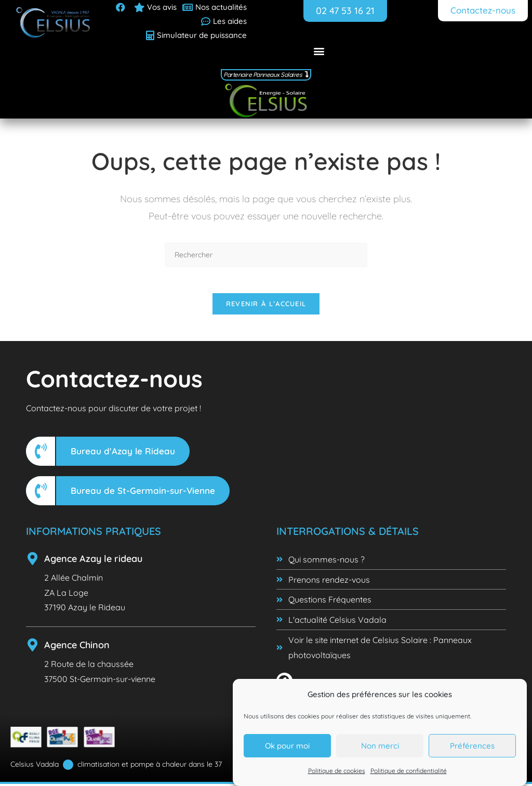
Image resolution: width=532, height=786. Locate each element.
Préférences (472, 747)
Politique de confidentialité (409, 772)
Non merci (380, 747)
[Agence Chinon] (32, 647)
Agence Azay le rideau (93, 561)
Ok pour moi (287, 747)
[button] (319, 51)
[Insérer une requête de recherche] (266, 251)
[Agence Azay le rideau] (32, 561)
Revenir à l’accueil (266, 306)
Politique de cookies (337, 772)
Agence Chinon (77, 647)
